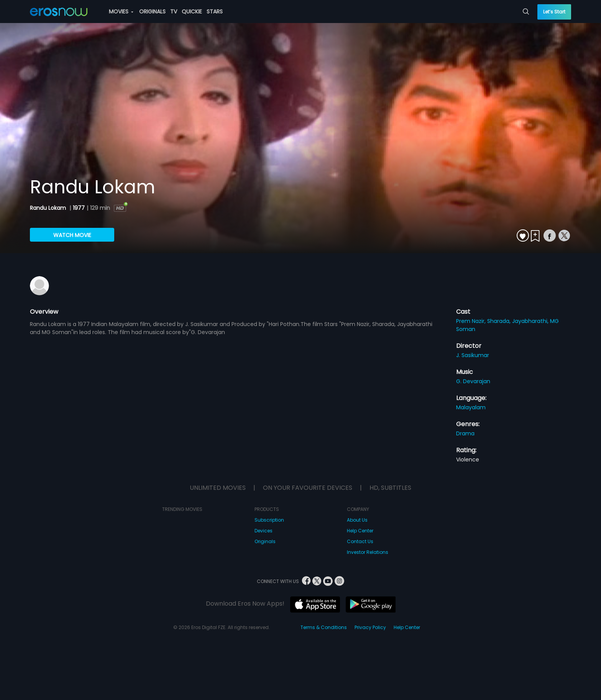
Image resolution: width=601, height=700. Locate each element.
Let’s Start (554, 12)
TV (174, 12)
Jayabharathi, (531, 321)
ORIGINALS (152, 12)
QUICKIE (192, 12)
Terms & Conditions (324, 627)
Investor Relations (368, 552)
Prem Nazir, (472, 321)
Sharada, (500, 321)
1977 (79, 208)
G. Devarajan (473, 381)
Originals (265, 541)
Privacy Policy (370, 627)
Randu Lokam (49, 208)
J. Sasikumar (473, 355)
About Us (357, 520)
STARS (215, 12)
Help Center (360, 531)
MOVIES (121, 12)
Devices (264, 531)
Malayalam (471, 407)
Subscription (269, 520)
